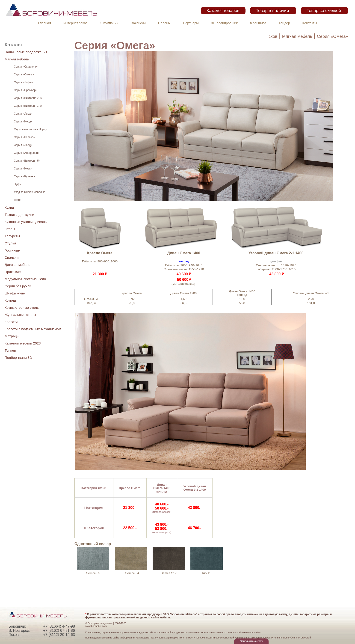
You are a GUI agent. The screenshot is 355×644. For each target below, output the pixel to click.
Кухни (9, 207)
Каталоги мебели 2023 (23, 343)
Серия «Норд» (23, 122)
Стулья (10, 243)
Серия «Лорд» (23, 145)
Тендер (284, 23)
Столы (10, 229)
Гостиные (12, 250)
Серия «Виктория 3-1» (28, 106)
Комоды (11, 300)
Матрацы (12, 336)
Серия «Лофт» (23, 82)
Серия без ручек (18, 286)
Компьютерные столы (22, 307)
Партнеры (191, 23)
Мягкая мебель (297, 36)
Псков (271, 36)
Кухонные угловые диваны (26, 222)
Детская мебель (17, 265)
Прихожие (13, 272)
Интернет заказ (75, 23)
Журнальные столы (20, 315)
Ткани (18, 200)
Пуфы (18, 184)
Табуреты (12, 236)
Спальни (12, 257)
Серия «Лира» (23, 114)
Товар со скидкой (324, 10)
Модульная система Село (25, 279)
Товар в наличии (272, 10)
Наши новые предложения (26, 52)
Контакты (310, 23)
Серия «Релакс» (24, 137)
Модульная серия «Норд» (30, 129)
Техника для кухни (19, 215)
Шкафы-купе (15, 293)
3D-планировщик (224, 23)
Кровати (11, 322)
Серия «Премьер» (26, 90)
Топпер (10, 350)
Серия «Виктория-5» (27, 161)
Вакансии (138, 23)
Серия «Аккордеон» (27, 153)
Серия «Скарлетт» (26, 67)
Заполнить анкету (251, 641)
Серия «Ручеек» (24, 176)
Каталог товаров (223, 10)
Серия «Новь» (23, 169)
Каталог (13, 45)
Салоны (164, 23)
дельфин (276, 261)
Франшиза (258, 23)
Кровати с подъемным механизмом (33, 329)
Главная (44, 23)
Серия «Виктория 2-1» (28, 98)
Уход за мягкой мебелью (30, 192)
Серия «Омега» (333, 36)
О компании (109, 23)
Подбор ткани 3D (18, 358)
